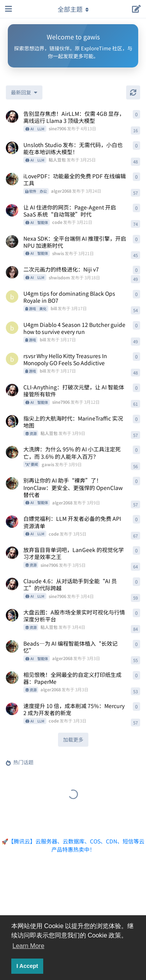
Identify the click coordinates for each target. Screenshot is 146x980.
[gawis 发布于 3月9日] (12, 452)
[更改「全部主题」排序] (24, 92)
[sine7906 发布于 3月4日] (12, 584)
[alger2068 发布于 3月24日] (12, 179)
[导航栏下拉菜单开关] (73, 9)
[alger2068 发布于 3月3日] (12, 646)
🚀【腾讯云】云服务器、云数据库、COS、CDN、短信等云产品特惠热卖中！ (73, 845)
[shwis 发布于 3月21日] (12, 241)
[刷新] (133, 92)
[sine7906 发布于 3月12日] (12, 390)
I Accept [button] (27, 966)
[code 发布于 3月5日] (12, 522)
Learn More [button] (28, 946)
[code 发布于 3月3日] (12, 709)
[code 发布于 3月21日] (12, 210)
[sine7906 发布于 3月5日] (12, 553)
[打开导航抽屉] (8, 9)
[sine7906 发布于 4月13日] (12, 117)
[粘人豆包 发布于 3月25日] (12, 148)
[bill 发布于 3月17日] (12, 296)
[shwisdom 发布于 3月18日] (12, 272)
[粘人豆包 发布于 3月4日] (12, 615)
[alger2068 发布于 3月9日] (12, 483)
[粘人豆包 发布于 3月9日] (12, 421)
